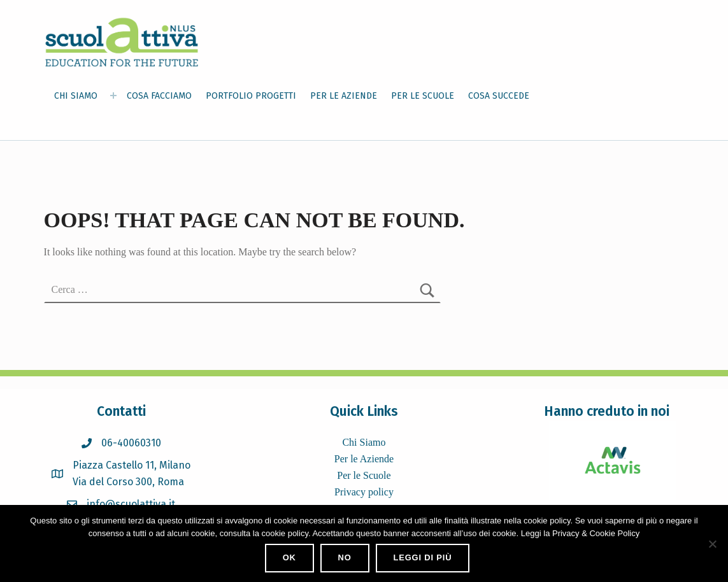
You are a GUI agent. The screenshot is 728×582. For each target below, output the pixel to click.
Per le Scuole (364, 475)
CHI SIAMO (76, 96)
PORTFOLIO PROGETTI (251, 96)
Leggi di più (422, 557)
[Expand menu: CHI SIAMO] (113, 96)
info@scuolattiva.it (131, 504)
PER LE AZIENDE (344, 96)
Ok (289, 557)
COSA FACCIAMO (159, 96)
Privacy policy (364, 492)
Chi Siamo (364, 442)
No (345, 557)
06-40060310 (131, 443)
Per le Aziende (364, 459)
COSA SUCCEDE (499, 96)
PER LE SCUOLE (423, 96)
